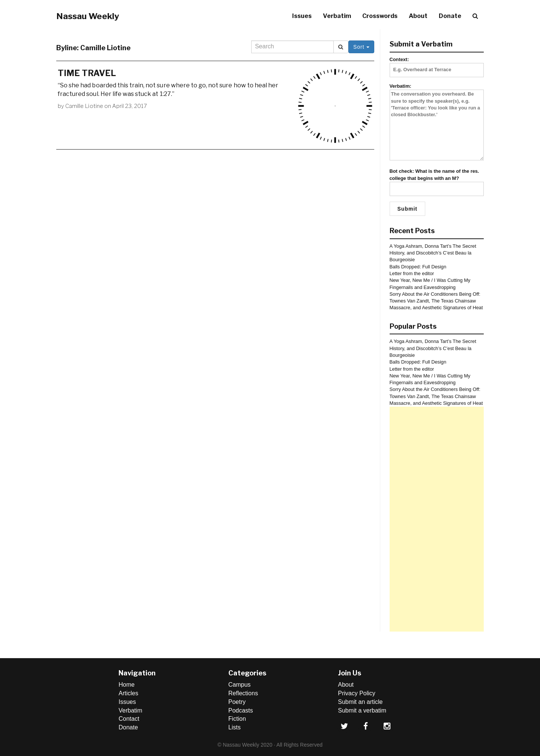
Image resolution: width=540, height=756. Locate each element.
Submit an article (360, 702)
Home (127, 685)
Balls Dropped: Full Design (418, 267)
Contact (129, 719)
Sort (361, 47)
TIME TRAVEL (87, 73)
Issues (302, 16)
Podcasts (241, 710)
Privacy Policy (357, 693)
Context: (437, 64)
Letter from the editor (412, 273)
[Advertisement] (437, 519)
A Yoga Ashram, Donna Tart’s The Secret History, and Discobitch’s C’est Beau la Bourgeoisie (433, 253)
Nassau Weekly (88, 16)
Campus (240, 685)
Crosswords (380, 16)
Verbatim (337, 16)
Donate (450, 16)
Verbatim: (437, 122)
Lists (235, 727)
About (418, 16)
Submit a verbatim (362, 710)
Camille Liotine (84, 106)
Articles (128, 693)
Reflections (243, 693)
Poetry (237, 702)
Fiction (237, 719)
